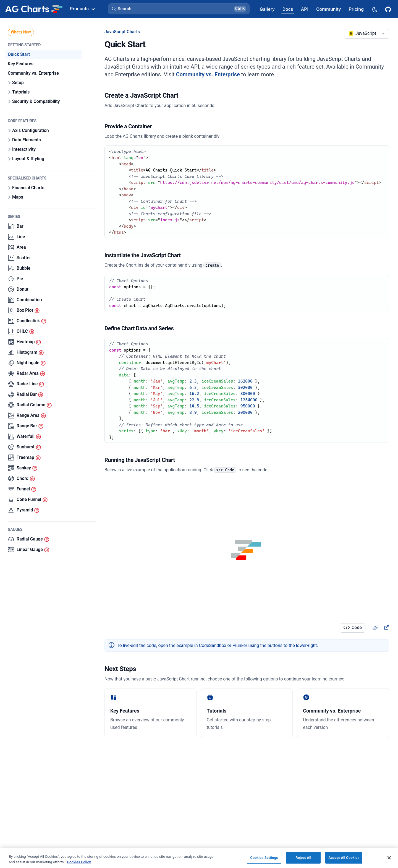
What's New (21, 32)
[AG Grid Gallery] (267, 9)
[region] (199, 858)
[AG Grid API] (305, 9)
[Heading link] (375, 628)
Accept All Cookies (344, 858)
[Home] (34, 9)
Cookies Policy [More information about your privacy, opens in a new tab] (79, 862)
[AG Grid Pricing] (356, 9)
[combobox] (367, 34)
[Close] (389, 858)
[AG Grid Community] (328, 9)
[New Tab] (386, 628)
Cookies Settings (264, 858)
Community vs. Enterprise (208, 74)
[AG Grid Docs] (288, 9)
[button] (179, 9)
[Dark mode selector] (375, 9)
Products (82, 9)
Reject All (303, 858)
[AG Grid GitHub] (389, 9)
